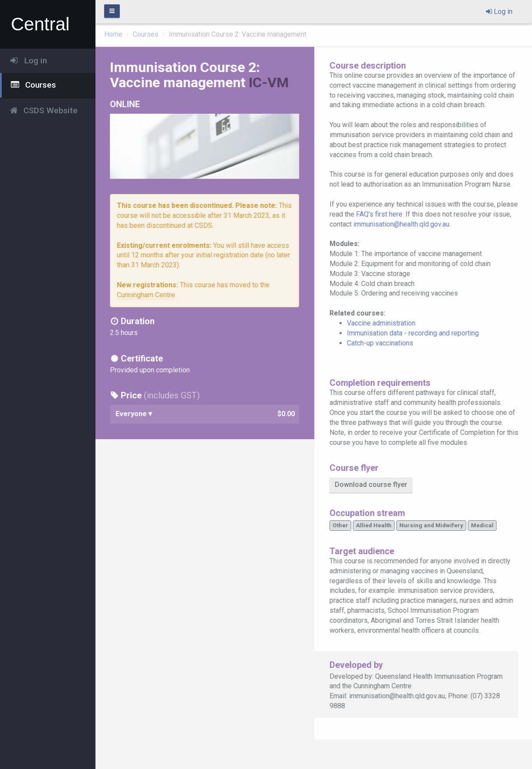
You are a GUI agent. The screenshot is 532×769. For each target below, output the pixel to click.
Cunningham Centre (148, 295)
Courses (146, 33)
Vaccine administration (384, 323)
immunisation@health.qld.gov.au (404, 224)
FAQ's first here (382, 214)
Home (113, 33)
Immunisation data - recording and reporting (415, 333)
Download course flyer (373, 485)
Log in (499, 12)
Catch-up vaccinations (383, 343)
